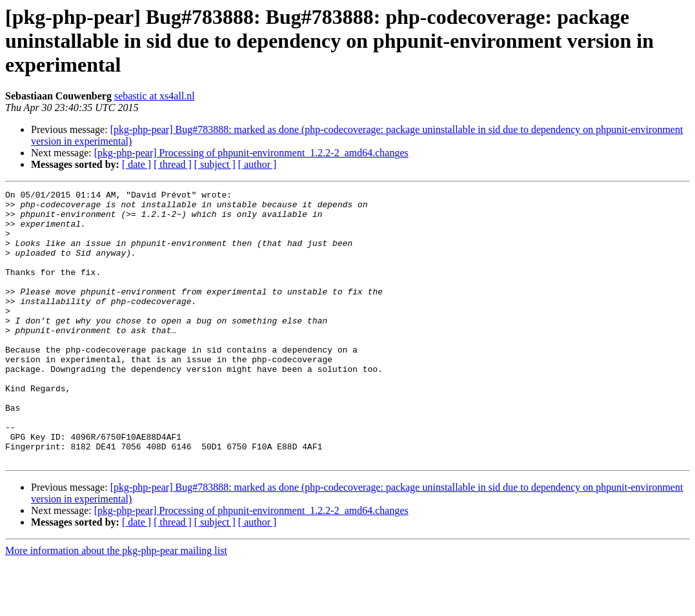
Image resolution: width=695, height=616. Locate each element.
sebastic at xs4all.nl (155, 96)
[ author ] (257, 164)
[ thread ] (173, 164)
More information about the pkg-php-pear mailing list (116, 605)
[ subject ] (215, 164)
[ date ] (136, 164)
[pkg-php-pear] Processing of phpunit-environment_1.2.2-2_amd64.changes (251, 153)
